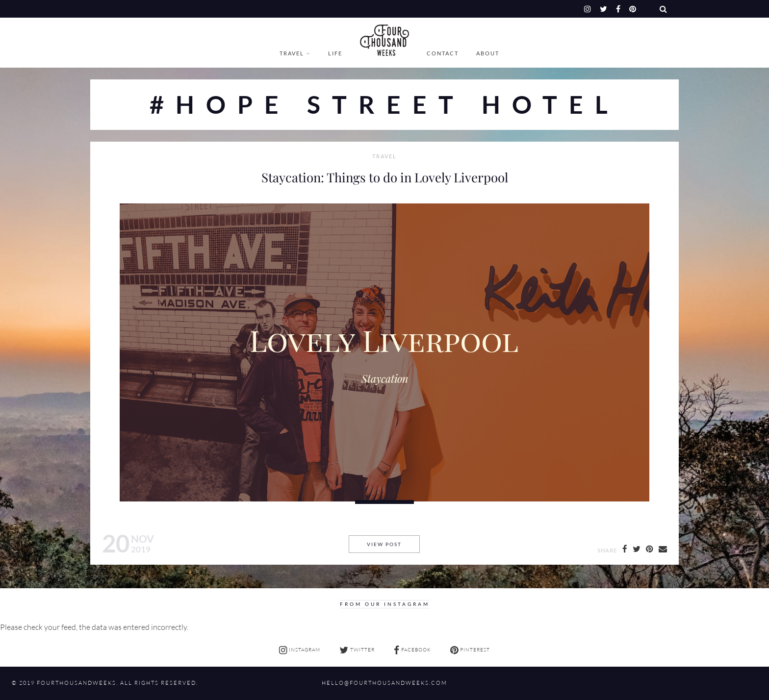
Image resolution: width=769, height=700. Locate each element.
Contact (443, 53)
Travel (292, 53)
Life (335, 53)
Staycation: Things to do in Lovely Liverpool (385, 177)
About (488, 53)
